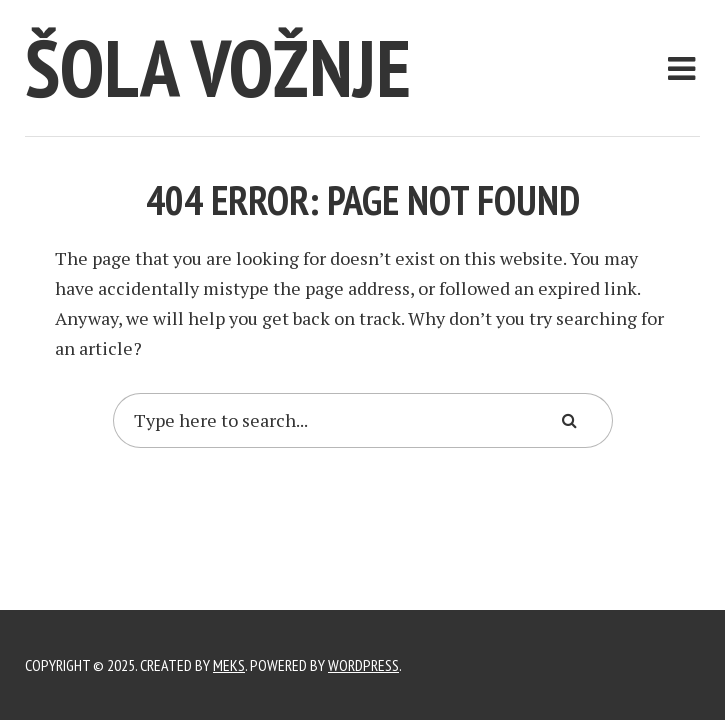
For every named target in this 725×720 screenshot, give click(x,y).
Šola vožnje (218, 67)
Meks (229, 665)
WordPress (363, 665)
